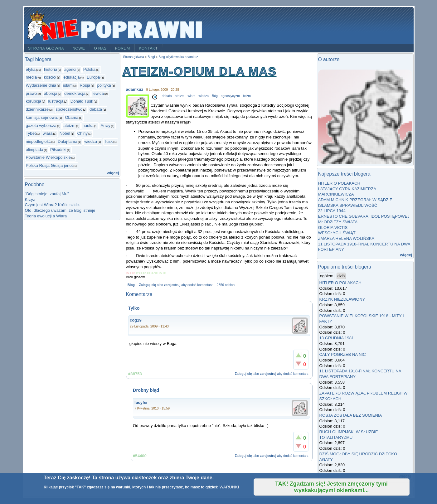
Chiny (82, 133)
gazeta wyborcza (41, 126)
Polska (89, 69)
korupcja (34, 101)
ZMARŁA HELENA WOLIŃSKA (346, 238)
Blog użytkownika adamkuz (178, 57)
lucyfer (141, 402)
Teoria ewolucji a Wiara (46, 216)
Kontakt (148, 48)
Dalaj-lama (68, 141)
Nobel (65, 133)
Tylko (134, 308)
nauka (88, 126)
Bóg (215, 96)
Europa (93, 77)
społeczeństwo (69, 109)
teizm (247, 96)
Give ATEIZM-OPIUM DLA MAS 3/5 (147, 273)
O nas (100, 48)
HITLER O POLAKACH (339, 183)
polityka (104, 85)
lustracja (56, 101)
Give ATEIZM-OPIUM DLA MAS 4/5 (155, 273)
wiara (48, 133)
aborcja (51, 93)
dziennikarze (37, 109)
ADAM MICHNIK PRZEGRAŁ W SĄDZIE (355, 200)
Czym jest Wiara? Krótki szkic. (52, 205)
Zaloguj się (147, 285)
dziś (341, 276)
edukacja (71, 77)
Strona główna (46, 48)
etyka (31, 69)
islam (68, 85)
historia (51, 69)
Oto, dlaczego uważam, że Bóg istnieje (60, 210)
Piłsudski (58, 150)
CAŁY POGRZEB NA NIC (343, 354)
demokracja (75, 93)
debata (96, 109)
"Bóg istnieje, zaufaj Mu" (47, 194)
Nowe (79, 48)
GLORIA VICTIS (333, 228)
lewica (98, 93)
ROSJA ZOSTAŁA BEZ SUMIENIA (351, 415)
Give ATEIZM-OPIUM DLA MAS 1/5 (131, 273)
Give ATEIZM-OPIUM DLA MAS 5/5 (163, 273)
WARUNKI (229, 487)
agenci (70, 69)
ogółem (327, 276)
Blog (131, 285)
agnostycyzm (230, 96)
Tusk (108, 141)
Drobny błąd (146, 390)
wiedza (91, 141)
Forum (123, 48)
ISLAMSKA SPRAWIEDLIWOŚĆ (348, 205)
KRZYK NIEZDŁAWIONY (342, 299)
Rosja (85, 85)
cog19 (136, 320)
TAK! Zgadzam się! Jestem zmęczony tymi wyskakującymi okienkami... (331, 487)
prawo (32, 93)
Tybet (31, 133)
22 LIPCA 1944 (332, 211)
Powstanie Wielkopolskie (48, 157)
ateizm (69, 126)
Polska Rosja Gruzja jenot (49, 165)
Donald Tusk (82, 101)
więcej (113, 173)
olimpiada (35, 150)
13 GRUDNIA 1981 (337, 338)
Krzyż (30, 199)
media (32, 77)
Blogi (151, 57)
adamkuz (135, 89)
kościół (50, 77)
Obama (72, 117)
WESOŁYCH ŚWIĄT (337, 233)
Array (105, 126)
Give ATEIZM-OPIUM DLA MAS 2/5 (139, 273)
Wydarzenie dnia (41, 85)
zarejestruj (172, 285)
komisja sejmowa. (42, 117)
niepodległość (38, 141)
